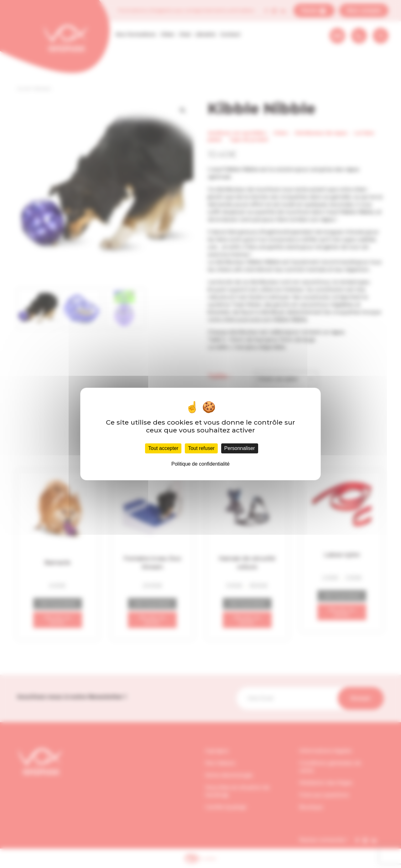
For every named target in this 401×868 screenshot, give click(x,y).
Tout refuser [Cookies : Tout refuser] (201, 448)
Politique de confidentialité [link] (200, 464)
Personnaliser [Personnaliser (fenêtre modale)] (240, 448)
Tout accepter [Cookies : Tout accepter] (163, 448)
